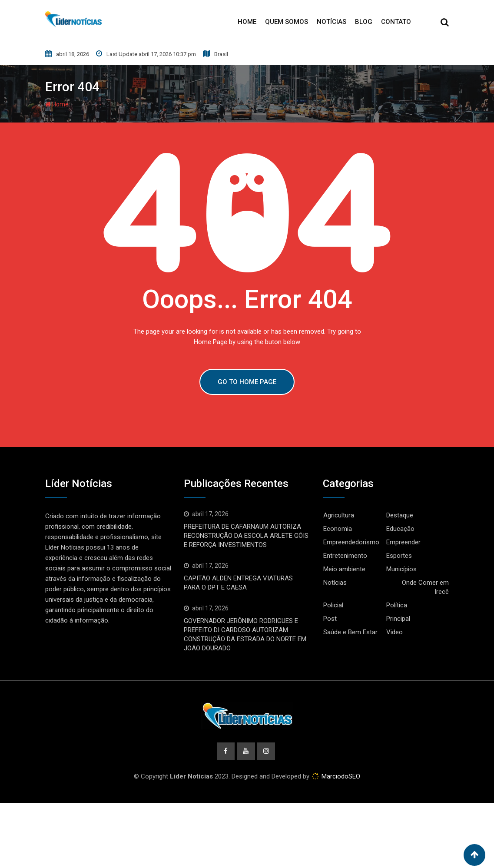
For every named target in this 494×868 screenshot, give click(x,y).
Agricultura (339, 515)
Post (330, 619)
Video (395, 632)
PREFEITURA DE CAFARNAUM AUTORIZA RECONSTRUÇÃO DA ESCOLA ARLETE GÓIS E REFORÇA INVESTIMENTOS (246, 536)
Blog (364, 22)
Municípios (401, 569)
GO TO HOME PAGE (247, 382)
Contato (396, 22)
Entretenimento (345, 556)
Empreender (403, 542)
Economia (338, 529)
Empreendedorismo (351, 542)
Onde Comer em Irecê (425, 587)
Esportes (399, 556)
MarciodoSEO (340, 777)
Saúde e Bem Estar (350, 632)
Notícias (332, 22)
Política (397, 605)
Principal (398, 619)
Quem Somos (287, 22)
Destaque (400, 515)
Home (247, 22)
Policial (333, 605)
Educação (400, 529)
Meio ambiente (344, 569)
